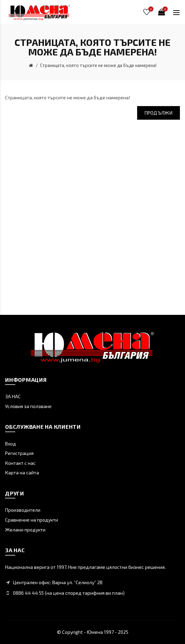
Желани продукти (25, 530)
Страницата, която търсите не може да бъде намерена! (98, 65)
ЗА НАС (13, 396)
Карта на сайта (22, 472)
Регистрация (19, 453)
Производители (23, 510)
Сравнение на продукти (32, 520)
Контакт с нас (20, 463)
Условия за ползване (28, 406)
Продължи (159, 113)
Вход (11, 444)
